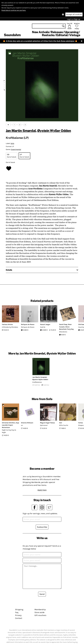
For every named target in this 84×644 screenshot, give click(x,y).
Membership (40, 609)
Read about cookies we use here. (14, 10)
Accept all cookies (74, 14)
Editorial (62, 35)
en (22, 425)
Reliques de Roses (28, 324)
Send (42, 594)
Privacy (18, 615)
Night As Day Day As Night (9, 431)
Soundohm (12, 35)
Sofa (12, 143)
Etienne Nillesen (27, 423)
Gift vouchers (40, 615)
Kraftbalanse (37, 382)
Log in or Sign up (74, 19)
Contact (19, 618)
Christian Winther (8, 423)
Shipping (19, 609)
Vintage (75, 35)
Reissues (57, 32)
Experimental (16, 149)
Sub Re (43, 327)
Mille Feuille (64, 425)
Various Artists (7, 324)
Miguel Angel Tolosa (47, 423)
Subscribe (42, 527)
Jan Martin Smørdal (21, 131)
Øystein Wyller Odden (54, 131)
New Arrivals (40, 32)
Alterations (63, 332)
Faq (17, 612)
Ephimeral (44, 425)
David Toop (63, 324)
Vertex (81, 423)
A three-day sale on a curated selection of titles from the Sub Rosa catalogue (40, 41)
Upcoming (72, 32)
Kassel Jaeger (45, 324)
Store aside (39, 612)
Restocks (48, 35)
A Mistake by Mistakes (10, 327)
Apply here (42, 490)
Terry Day (70, 329)
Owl (61, 423)
